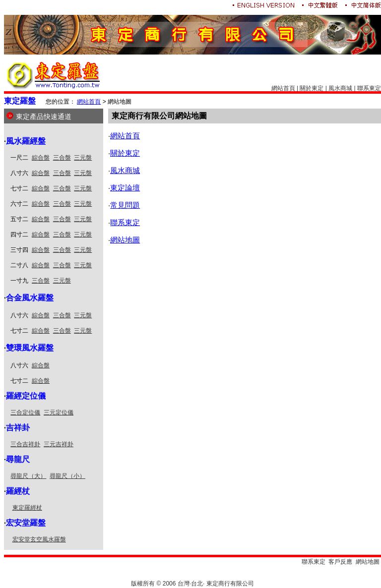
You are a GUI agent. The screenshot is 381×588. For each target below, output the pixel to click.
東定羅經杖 (27, 508)
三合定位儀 (25, 412)
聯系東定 (369, 88)
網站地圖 (125, 240)
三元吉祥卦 (59, 444)
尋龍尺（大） (28, 476)
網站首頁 (283, 88)
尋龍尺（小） (67, 476)
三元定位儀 (59, 412)
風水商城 (340, 88)
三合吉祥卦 (25, 444)
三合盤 (62, 158)
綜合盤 (41, 158)
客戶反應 (340, 562)
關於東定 (312, 88)
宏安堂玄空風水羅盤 (39, 539)
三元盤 (83, 158)
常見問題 (125, 205)
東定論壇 (125, 188)
